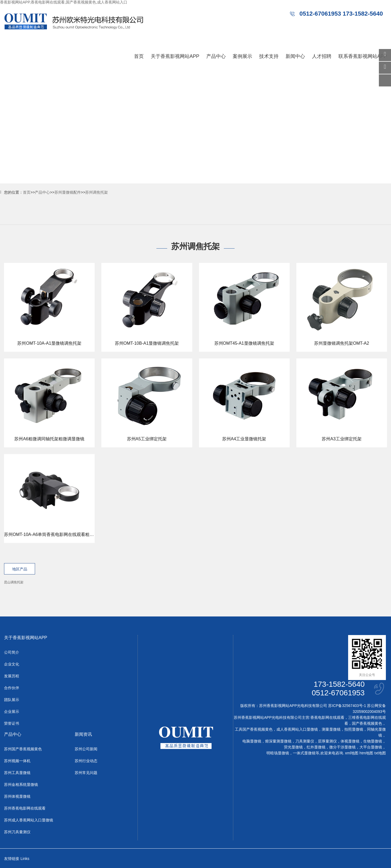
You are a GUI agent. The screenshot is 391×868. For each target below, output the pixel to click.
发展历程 (12, 676)
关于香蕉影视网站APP (175, 56)
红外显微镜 (316, 747)
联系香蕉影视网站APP (363, 56)
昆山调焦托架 (14, 582)
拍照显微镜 (354, 730)
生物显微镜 (373, 741)
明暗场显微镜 (278, 753)
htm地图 (366, 753)
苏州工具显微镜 (17, 773)
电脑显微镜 (252, 741)
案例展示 (242, 56)
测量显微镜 (331, 730)
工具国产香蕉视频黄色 (254, 730)
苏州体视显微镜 (17, 797)
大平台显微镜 (371, 747)
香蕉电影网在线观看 (327, 718)
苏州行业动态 (86, 761)
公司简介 (12, 653)
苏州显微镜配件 (68, 192)
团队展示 (12, 700)
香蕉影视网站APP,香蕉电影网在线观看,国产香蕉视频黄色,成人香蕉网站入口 (64, 2)
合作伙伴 (12, 688)
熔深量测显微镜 (278, 741)
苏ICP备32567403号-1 (347, 706)
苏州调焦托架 (97, 192)
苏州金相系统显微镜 (21, 785)
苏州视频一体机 (17, 761)
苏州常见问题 (86, 773)
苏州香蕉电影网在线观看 (25, 808)
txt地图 (380, 753)
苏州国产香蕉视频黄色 (23, 749)
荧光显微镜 (293, 747)
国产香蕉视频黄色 (367, 724)
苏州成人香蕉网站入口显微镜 (29, 820)
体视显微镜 (350, 741)
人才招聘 (322, 56)
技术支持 (269, 56)
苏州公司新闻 (86, 749)
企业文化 (12, 664)
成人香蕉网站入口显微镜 (297, 730)
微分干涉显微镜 (342, 747)
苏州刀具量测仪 (17, 832)
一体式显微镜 (304, 753)
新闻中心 (295, 56)
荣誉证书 (12, 724)
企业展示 (12, 712)
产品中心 (216, 56)
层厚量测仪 (327, 741)
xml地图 (352, 753)
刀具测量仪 (305, 741)
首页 (139, 56)
